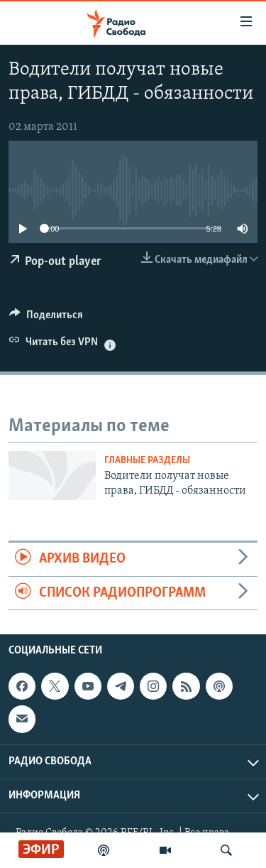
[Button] (46, 318)
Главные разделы (147, 461)
